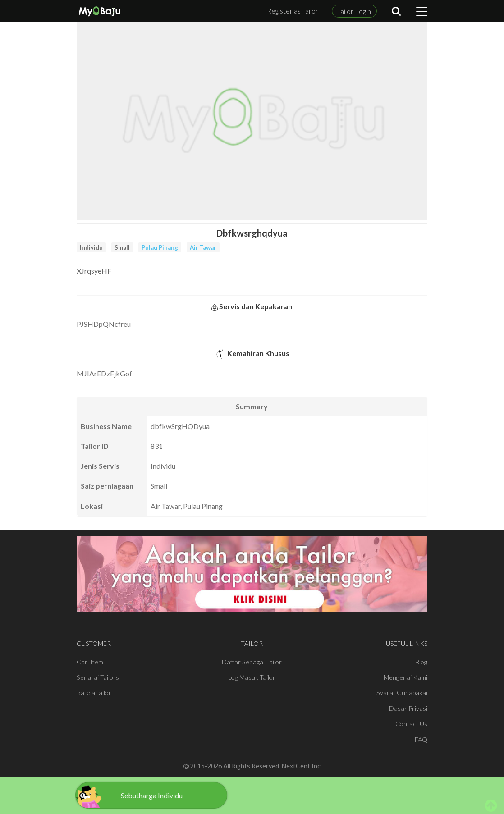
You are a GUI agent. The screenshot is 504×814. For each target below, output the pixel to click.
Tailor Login (354, 11)
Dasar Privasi (408, 708)
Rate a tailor (94, 693)
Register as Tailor (293, 11)
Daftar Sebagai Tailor (252, 662)
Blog (421, 662)
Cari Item (90, 662)
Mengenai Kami (405, 677)
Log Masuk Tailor (252, 677)
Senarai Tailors (98, 677)
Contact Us (411, 724)
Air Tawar (203, 247)
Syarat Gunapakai (402, 693)
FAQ (421, 739)
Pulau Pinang (160, 247)
